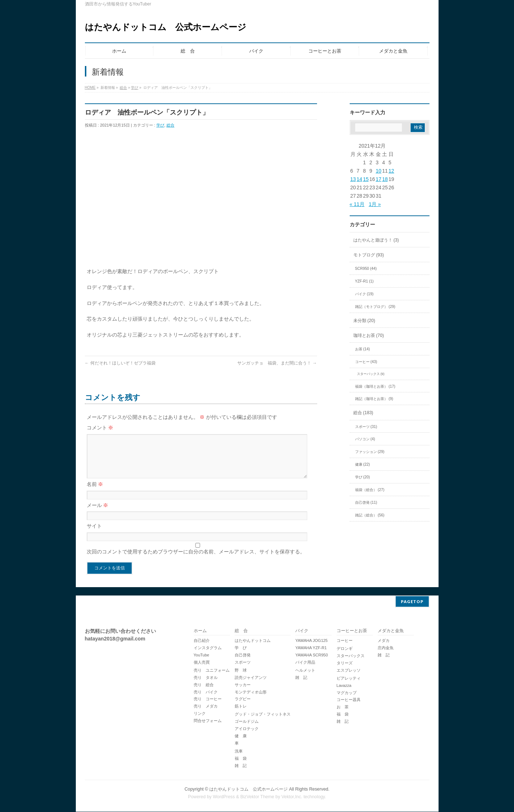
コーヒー (345, 641)
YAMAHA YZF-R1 (311, 648)
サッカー (243, 685)
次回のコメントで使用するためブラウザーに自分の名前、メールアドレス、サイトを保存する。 (196, 560)
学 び (241, 648)
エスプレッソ (349, 671)
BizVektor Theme (257, 797)
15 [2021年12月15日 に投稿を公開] (366, 179)
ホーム (200, 631)
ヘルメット (305, 671)
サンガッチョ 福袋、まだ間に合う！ (277, 363)
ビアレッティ (349, 679)
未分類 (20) (364, 321)
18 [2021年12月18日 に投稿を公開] (385, 179)
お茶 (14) (363, 349)
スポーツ (243, 663)
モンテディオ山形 (251, 692)
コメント (100, 428)
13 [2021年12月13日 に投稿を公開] (353, 179)
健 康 (241, 736)
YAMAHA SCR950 (312, 655)
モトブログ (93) (369, 255)
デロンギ (345, 649)
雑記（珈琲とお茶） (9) (374, 399)
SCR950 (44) (366, 269)
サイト (94, 535)
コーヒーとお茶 (352, 631)
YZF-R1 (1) (364, 281)
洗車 (239, 751)
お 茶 (343, 707)
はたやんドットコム (253, 641)
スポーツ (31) (366, 427)
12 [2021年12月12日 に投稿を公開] (391, 171)
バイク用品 (305, 663)
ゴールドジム (247, 722)
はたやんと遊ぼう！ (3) (376, 240)
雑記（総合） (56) (370, 515)
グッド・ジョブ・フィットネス (263, 714)
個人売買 (202, 663)
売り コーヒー (208, 699)
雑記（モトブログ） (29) (375, 307)
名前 (95, 493)
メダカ (384, 641)
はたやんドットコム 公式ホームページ (166, 27)
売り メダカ (206, 706)
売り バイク (206, 692)
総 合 (241, 631)
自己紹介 (202, 641)
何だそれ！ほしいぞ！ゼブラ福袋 (120, 363)
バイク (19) (364, 294)
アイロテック (247, 729)
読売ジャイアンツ (251, 678)
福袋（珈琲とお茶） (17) (375, 386)
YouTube (202, 655)
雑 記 (241, 766)
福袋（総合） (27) (370, 490)
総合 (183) (363, 413)
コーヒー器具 (349, 700)
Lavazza (344, 686)
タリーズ (345, 663)
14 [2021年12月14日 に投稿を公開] (359, 179)
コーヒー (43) (366, 362)
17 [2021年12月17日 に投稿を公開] (379, 179)
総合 (123, 88)
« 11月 (357, 204)
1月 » (375, 204)
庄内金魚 (386, 648)
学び (135, 88)
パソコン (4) (365, 439)
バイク (302, 631)
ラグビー (243, 699)
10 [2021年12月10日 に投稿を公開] (379, 171)
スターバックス (351, 656)
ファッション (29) (370, 452)
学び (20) (363, 477)
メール (98, 514)
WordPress (224, 797)
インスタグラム (208, 648)
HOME (90, 88)
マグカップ (347, 693)
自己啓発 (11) (366, 502)
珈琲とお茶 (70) (369, 335)
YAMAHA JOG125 (311, 641)
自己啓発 (243, 655)
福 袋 (241, 759)
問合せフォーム (208, 721)
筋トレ (241, 706)
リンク (200, 714)
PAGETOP (412, 602)
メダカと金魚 (391, 631)
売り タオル (206, 678)
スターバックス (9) (371, 374)
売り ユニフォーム (212, 671)
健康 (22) (363, 464)
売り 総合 (204, 685)
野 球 (241, 671)
